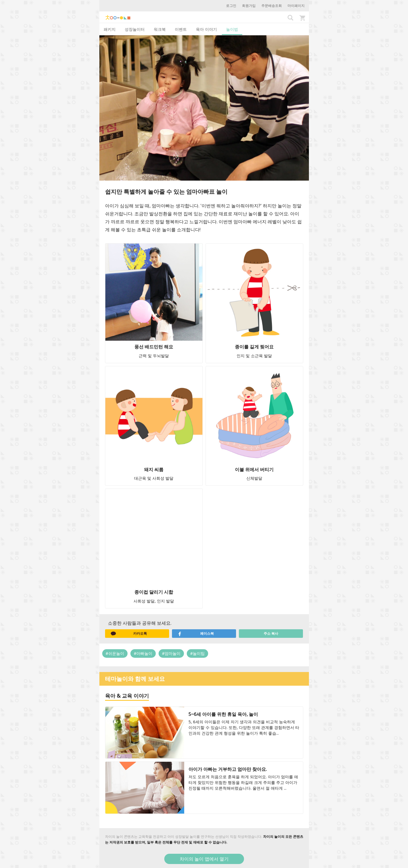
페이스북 (196, 634)
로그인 (231, 6)
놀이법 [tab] (232, 29)
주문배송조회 (272, 6)
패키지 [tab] (110, 29)
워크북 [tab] (160, 29)
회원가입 (249, 6)
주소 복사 (271, 633)
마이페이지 (296, 6)
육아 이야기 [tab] (206, 29)
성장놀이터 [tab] (135, 29)
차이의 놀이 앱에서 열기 (204, 859)
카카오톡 (129, 634)
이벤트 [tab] (181, 29)
